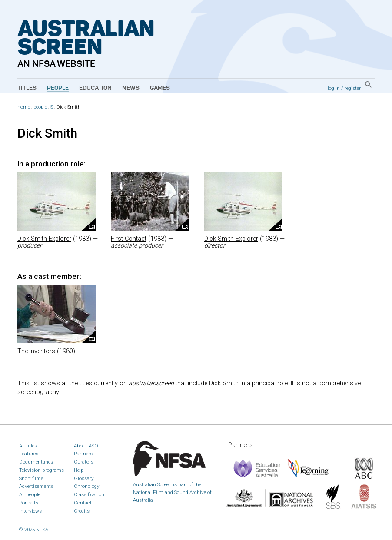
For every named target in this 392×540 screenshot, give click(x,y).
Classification (89, 494)
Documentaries (36, 462)
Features (29, 454)
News (131, 88)
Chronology (87, 486)
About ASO (86, 446)
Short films (31, 478)
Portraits (29, 503)
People (58, 88)
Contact (83, 503)
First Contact (129, 239)
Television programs (42, 470)
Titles (27, 88)
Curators (84, 462)
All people (30, 494)
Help (79, 470)
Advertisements (36, 486)
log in (334, 88)
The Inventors (36, 351)
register (353, 88)
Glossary (84, 478)
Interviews (30, 511)
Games (160, 88)
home (24, 107)
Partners (83, 454)
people (40, 107)
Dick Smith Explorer (44, 239)
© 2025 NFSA (34, 530)
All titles (28, 446)
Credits (82, 511)
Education (95, 88)
